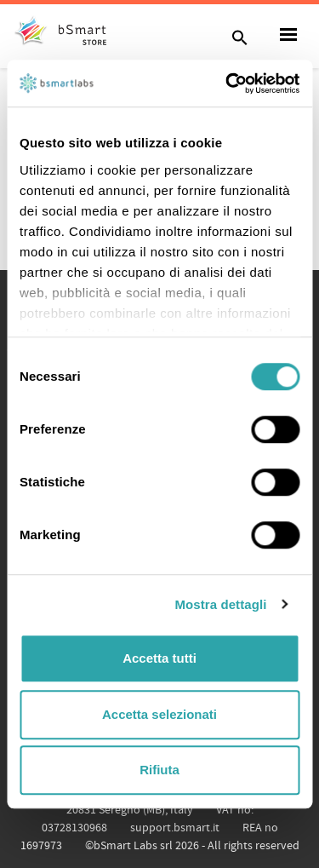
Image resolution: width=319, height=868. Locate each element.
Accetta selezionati (159, 714)
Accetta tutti (159, 658)
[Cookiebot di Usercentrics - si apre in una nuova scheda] (227, 83)
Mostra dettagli (220, 604)
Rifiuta (159, 770)
